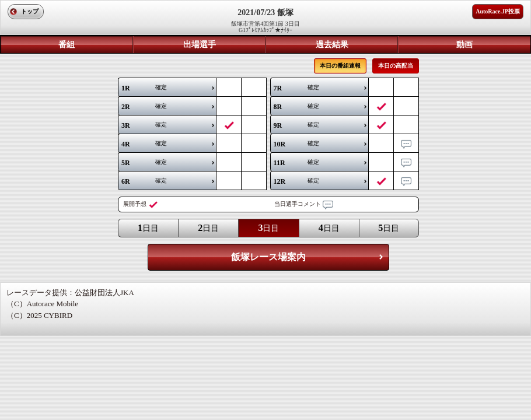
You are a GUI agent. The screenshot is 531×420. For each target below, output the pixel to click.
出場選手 (200, 45)
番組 (67, 45)
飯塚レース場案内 (268, 257)
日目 (148, 228)
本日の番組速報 (340, 66)
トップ (30, 11)
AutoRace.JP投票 (498, 11)
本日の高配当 (396, 66)
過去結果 (332, 45)
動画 (464, 45)
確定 (144, 88)
